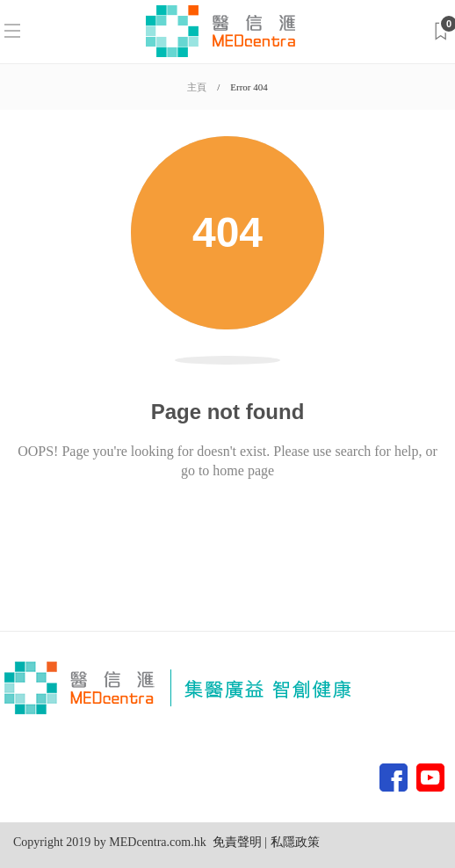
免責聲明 (237, 842)
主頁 (197, 87)
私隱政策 (293, 842)
